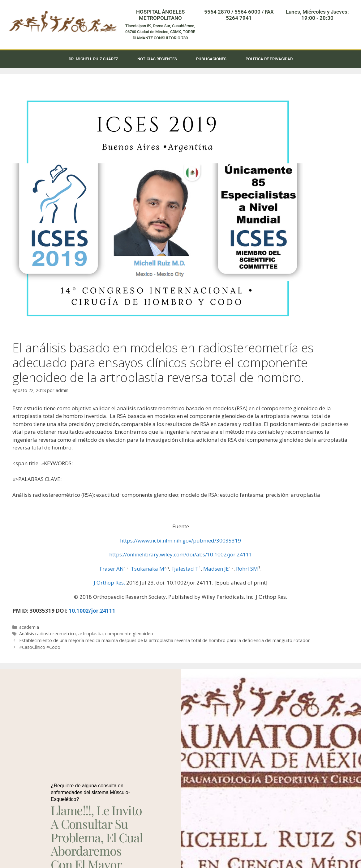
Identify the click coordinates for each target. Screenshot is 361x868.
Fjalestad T (185, 569)
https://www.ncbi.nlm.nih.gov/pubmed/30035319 (180, 540)
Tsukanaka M (148, 569)
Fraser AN (112, 569)
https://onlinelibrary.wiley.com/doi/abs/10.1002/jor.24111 (181, 554)
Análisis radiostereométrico (47, 634)
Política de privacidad (269, 59)
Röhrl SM (247, 569)
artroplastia (90, 634)
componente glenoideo (129, 634)
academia (29, 627)
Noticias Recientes (157, 59)
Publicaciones (211, 59)
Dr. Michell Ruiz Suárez (93, 59)
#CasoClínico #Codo (40, 647)
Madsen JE (216, 569)
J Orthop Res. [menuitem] (109, 583)
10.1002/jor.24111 (92, 611)
